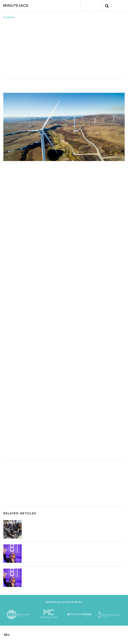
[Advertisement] (64, 483)
